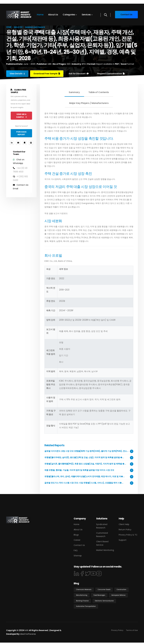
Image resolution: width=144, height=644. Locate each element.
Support (123, 540)
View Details (17, 74)
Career (77, 540)
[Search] (106, 15)
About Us (53, 15)
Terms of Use (132, 632)
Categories (69, 15)
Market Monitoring (105, 550)
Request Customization (112, 74)
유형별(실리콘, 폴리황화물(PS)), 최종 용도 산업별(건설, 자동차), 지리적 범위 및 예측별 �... (85, 464)
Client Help (124, 524)
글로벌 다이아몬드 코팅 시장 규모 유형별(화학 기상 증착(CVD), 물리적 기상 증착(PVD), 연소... (86, 451)
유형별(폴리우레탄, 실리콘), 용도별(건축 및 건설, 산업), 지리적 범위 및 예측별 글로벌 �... (84, 457)
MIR (27, 632)
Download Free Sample (47, 74)
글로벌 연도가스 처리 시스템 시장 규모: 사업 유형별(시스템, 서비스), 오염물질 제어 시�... (84, 483)
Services (86, 15)
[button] (39, 32)
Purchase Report (21, 133)
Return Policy (125, 530)
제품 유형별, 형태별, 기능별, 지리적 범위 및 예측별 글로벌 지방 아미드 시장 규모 (79, 470)
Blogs (76, 535)
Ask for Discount (79, 74)
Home (40, 15)
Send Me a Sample (21, 116)
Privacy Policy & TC (128, 535)
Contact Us (79, 545)
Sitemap (78, 556)
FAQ (76, 550)
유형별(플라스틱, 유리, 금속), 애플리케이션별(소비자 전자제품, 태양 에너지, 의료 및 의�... (85, 476)
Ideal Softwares (28, 635)
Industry (18, 27)
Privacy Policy (117, 632)
